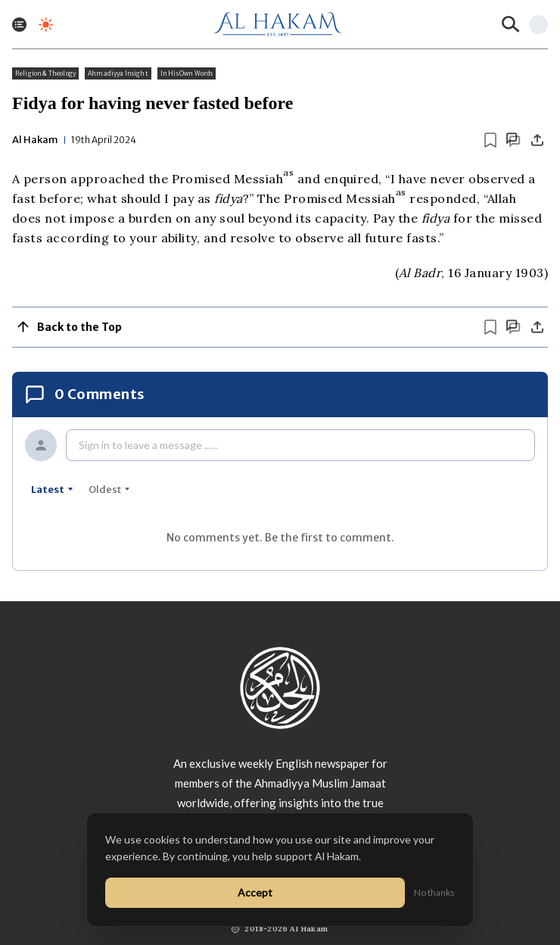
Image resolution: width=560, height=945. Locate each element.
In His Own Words (187, 73)
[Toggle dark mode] (46, 25)
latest (52, 490)
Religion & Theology (45, 73)
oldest (109, 490)
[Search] (511, 24)
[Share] (537, 140)
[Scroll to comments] (513, 140)
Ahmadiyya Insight (118, 73)
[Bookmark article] (490, 140)
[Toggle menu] (19, 25)
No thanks (434, 892)
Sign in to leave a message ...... (148, 445)
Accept (255, 892)
